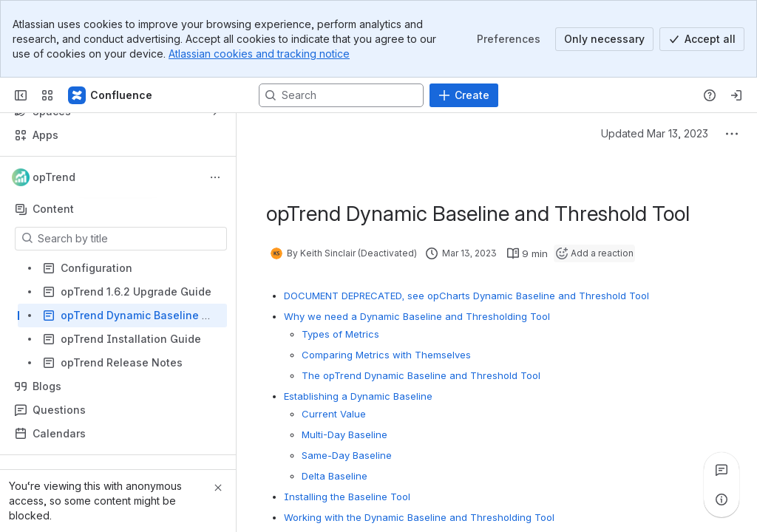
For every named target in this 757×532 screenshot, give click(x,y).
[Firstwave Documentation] (111, 95)
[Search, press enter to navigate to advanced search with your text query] (341, 95)
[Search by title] (130, 239)
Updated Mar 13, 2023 (655, 133)
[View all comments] (722, 470)
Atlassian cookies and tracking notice (259, 54)
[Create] (464, 95)
